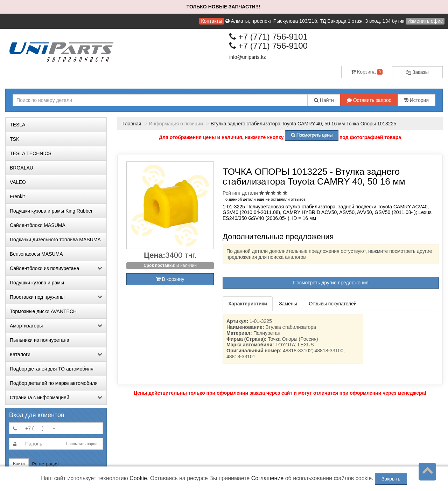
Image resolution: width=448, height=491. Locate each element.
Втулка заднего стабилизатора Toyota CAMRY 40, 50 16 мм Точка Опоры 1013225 (303, 124)
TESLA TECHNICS (31, 153)
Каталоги (56, 354)
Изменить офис (425, 21)
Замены (288, 304)
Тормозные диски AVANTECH (43, 311)
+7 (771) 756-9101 (268, 37)
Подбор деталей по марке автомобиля (54, 383)
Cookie (138, 478)
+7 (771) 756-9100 (268, 46)
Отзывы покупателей (333, 304)
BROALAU (22, 168)
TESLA (17, 125)
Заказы (417, 72)
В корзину (170, 279)
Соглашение (268, 478)
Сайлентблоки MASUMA (38, 225)
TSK (15, 139)
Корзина (367, 72)
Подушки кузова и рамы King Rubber (51, 211)
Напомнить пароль (83, 444)
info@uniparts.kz (247, 57)
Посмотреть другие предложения (331, 283)
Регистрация (45, 464)
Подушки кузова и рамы (37, 283)
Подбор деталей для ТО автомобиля (52, 369)
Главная (132, 124)
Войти (19, 464)
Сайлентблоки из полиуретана (56, 268)
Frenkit (17, 196)
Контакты (211, 21)
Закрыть (391, 479)
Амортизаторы (56, 326)
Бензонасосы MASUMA (36, 254)
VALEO (18, 182)
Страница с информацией (56, 397)
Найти (324, 100)
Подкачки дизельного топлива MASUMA (55, 240)
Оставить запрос (369, 100)
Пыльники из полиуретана (40, 340)
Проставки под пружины (56, 297)
